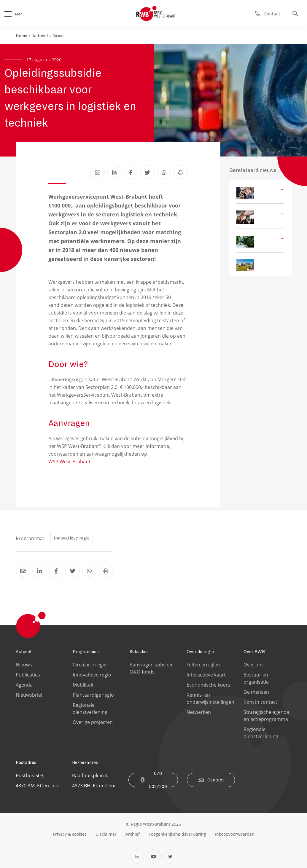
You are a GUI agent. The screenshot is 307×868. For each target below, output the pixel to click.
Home (22, 36)
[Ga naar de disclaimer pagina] (106, 834)
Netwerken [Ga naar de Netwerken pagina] (199, 712)
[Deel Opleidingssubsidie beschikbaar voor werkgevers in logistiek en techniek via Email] (98, 172)
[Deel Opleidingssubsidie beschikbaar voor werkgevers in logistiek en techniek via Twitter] (147, 172)
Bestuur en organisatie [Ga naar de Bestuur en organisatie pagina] (256, 678)
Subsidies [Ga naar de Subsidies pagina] (139, 652)
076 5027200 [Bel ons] (153, 780)
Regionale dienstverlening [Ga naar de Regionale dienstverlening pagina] (90, 709)
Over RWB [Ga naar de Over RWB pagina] (254, 652)
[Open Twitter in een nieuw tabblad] (170, 856)
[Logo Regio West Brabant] (156, 14)
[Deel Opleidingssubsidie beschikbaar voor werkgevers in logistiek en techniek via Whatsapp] (164, 172)
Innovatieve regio (72, 538)
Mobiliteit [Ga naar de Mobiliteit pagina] (83, 685)
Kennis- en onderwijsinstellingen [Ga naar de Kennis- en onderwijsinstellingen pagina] (210, 698)
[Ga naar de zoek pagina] (297, 14)
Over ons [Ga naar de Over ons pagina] (254, 665)
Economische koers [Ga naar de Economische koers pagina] (208, 685)
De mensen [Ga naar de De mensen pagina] (256, 692)
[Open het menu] (8, 14)
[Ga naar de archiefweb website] (133, 834)
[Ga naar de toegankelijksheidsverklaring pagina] (177, 834)
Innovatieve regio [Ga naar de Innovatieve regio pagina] (92, 675)
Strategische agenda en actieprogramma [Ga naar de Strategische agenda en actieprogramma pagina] (266, 716)
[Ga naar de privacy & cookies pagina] (70, 834)
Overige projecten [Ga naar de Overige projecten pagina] (93, 722)
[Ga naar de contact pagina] (268, 14)
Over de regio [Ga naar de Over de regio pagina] (200, 652)
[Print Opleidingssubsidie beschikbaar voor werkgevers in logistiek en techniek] (181, 172)
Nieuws (59, 36)
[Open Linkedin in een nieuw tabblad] (137, 856)
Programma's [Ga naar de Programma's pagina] (86, 652)
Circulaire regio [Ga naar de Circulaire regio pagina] (90, 665)
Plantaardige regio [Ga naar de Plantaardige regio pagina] (93, 695)
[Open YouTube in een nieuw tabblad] (154, 856)
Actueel (40, 36)
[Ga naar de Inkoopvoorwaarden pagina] (235, 834)
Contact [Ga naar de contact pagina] (211, 780)
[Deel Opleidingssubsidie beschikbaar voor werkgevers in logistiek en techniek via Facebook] (131, 172)
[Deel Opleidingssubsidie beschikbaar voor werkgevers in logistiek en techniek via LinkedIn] (114, 172)
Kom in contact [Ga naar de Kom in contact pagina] (260, 702)
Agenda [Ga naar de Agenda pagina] (24, 685)
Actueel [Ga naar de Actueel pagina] (23, 652)
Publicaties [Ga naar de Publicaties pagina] (28, 675)
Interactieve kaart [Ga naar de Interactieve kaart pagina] (206, 675)
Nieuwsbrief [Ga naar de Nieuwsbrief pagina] (29, 695)
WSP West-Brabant (69, 462)
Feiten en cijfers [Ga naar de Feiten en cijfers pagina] (204, 665)
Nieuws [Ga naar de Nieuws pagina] (24, 665)
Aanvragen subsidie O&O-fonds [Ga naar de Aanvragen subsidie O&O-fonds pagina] (152, 668)
